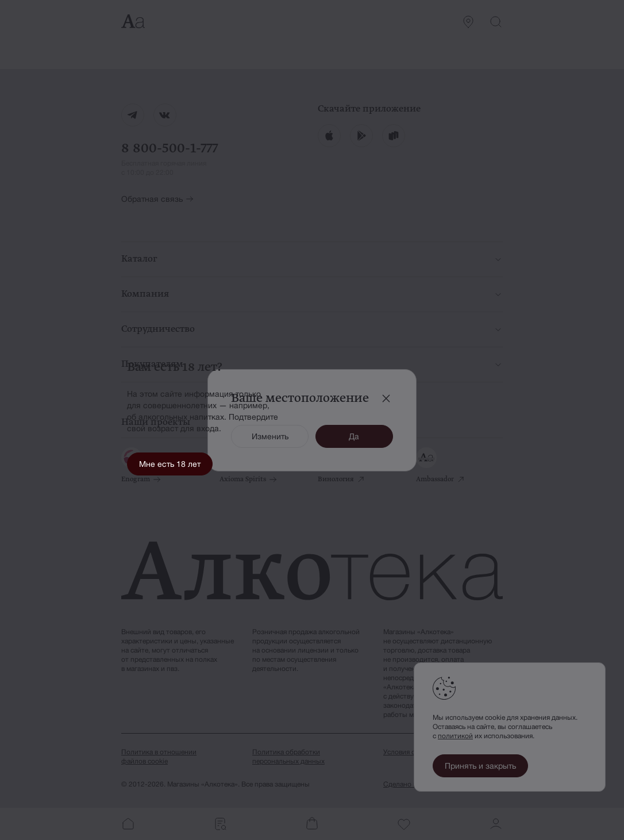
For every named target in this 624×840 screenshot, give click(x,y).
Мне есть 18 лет (170, 464)
